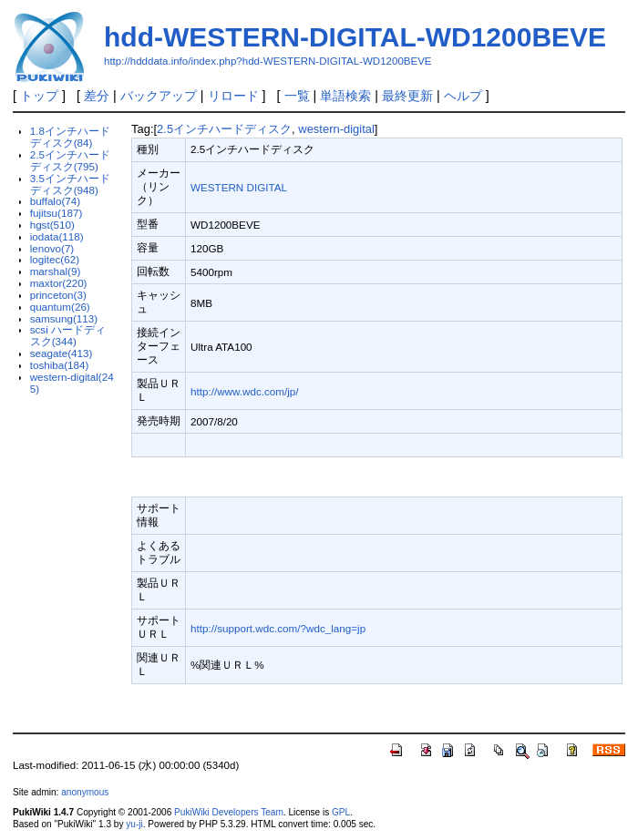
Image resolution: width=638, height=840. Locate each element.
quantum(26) (60, 307)
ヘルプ (463, 96)
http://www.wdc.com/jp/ (245, 391)
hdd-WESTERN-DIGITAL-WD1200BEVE (355, 37)
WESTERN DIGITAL (239, 187)
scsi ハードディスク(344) (68, 335)
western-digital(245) (72, 383)
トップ (39, 96)
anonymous (85, 792)
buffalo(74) (56, 201)
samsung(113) (64, 318)
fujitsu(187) (57, 213)
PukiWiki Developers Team (229, 812)
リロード (233, 96)
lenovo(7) (52, 248)
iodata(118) (57, 236)
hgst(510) (52, 225)
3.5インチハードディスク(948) (70, 184)
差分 (97, 96)
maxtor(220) (59, 283)
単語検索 (345, 96)
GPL (341, 812)
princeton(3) (58, 295)
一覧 (297, 96)
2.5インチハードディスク (224, 129)
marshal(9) (56, 271)
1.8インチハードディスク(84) (70, 137)
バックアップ (159, 96)
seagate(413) (62, 353)
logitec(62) (55, 259)
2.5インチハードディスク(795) (70, 160)
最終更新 (407, 96)
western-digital (336, 129)
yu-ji (134, 824)
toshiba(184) (60, 365)
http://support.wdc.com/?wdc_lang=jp (278, 628)
